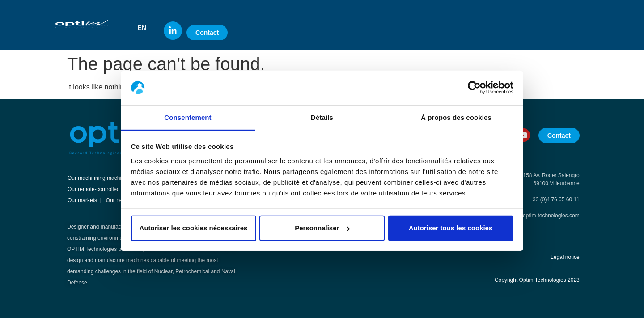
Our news (117, 200)
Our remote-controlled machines (106, 189)
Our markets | (85, 200)
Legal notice (565, 257)
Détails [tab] (322, 117)
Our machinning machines (99, 178)
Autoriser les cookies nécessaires (194, 228)
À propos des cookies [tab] (456, 117)
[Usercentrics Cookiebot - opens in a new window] (474, 88)
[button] (146, 28)
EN (142, 28)
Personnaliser (322, 228)
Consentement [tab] (188, 117)
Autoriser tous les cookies (451, 228)
